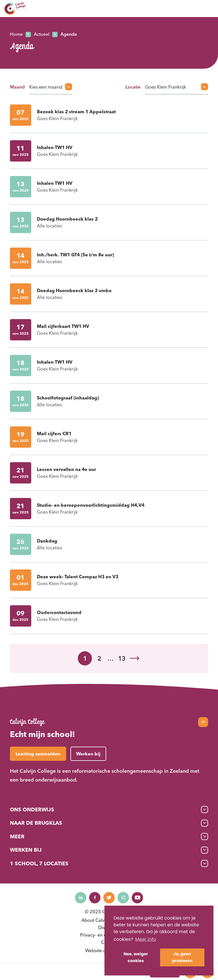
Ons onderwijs (32, 810)
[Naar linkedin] (81, 898)
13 (122, 658)
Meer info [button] (146, 939)
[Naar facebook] (95, 898)
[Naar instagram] (123, 898)
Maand (17, 87)
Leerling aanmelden (38, 754)
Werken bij (26, 850)
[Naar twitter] (109, 898)
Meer (17, 836)
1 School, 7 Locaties (39, 863)
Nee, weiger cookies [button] (136, 957)
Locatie (133, 87)
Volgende (135, 658)
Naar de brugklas (36, 823)
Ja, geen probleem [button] (182, 957)
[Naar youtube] (137, 898)
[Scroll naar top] (203, 722)
